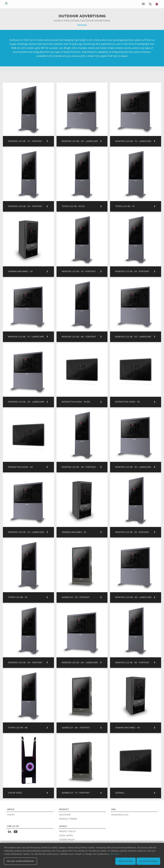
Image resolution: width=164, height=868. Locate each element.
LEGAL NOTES (66, 836)
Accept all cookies (148, 861)
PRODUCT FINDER (68, 819)
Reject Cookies (126, 861)
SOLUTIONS (65, 815)
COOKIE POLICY (67, 840)
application (71, 21)
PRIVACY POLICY (68, 831)
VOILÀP (11, 815)
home (57, 21)
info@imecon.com (120, 815)
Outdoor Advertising (96, 21)
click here (114, 854)
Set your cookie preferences (20, 861)
